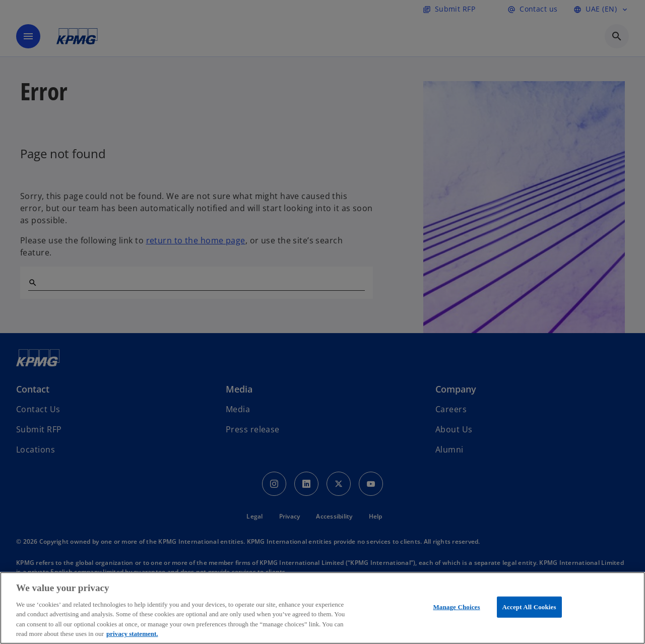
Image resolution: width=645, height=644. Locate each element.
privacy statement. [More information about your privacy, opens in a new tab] (132, 634)
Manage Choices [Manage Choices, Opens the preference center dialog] (456, 607)
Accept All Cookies (529, 607)
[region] (322, 608)
